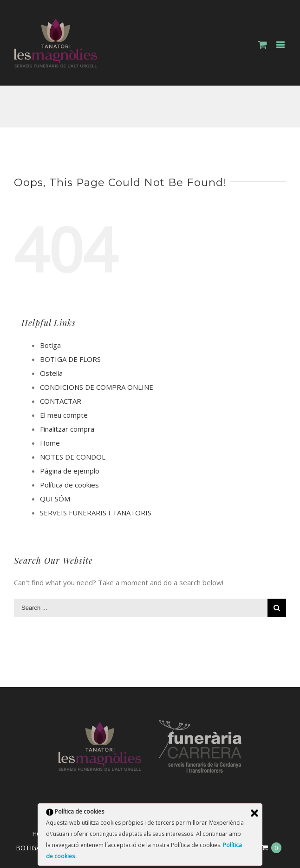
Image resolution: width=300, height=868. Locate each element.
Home (50, 443)
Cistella (51, 373)
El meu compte (64, 415)
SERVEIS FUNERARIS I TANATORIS (96, 513)
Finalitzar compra (67, 429)
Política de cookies (69, 485)
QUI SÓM (55, 499)
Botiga (50, 345)
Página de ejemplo (70, 471)
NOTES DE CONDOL (73, 457)
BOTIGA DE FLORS (70, 359)
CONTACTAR (61, 401)
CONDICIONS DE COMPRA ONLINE (97, 387)
